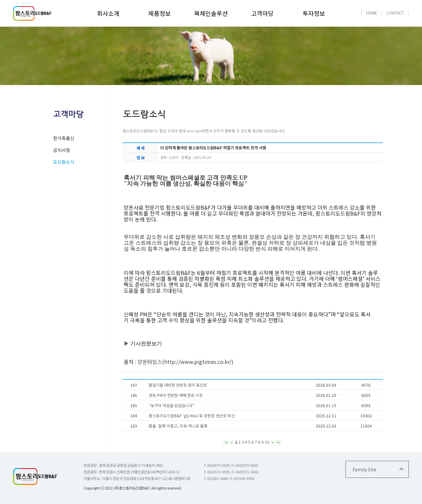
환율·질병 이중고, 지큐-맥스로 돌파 (178, 426)
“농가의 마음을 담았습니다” (172, 405)
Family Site (364, 469)
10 (267, 442)
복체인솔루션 (211, 13)
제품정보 (160, 13)
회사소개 (108, 13)
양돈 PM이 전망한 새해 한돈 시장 (176, 395)
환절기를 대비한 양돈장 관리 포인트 (178, 385)
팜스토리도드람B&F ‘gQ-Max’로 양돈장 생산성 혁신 (192, 415)
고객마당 (262, 13)
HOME (372, 13)
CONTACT (395, 13)
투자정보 (314, 13)
